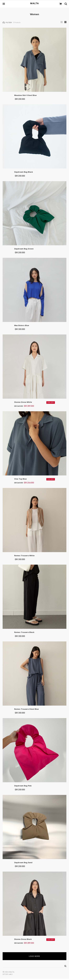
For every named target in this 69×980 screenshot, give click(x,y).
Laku (11, 974)
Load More (35, 956)
